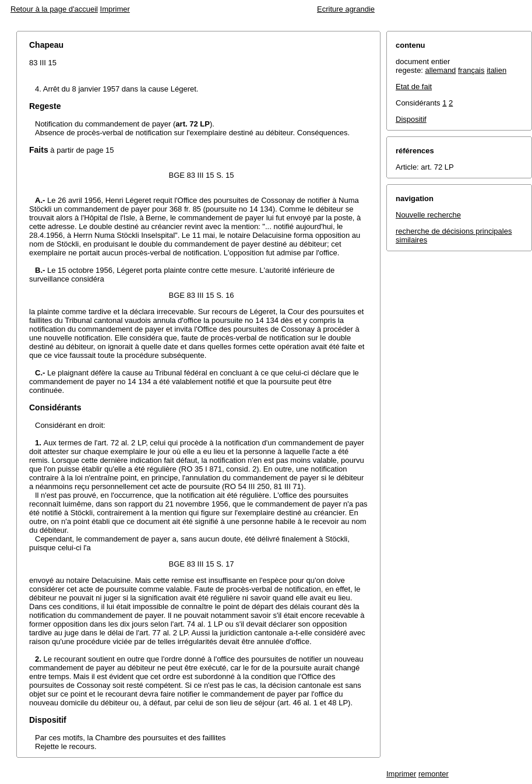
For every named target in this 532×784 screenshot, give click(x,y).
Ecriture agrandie (346, 9)
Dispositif (411, 119)
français (471, 70)
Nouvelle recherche (428, 215)
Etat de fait (414, 87)
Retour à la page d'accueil (54, 9)
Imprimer (115, 9)
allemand (441, 70)
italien (496, 70)
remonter (434, 774)
